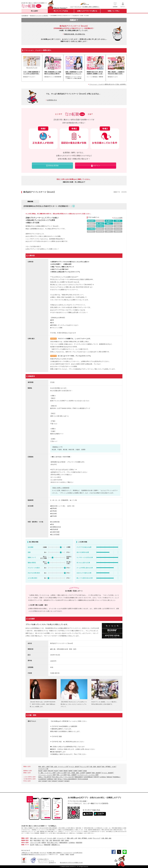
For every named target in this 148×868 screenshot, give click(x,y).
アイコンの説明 (118, 218)
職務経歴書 (47, 845)
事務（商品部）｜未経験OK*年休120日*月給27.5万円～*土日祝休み (116, 73)
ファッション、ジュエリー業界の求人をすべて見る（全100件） (108, 84)
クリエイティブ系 (43, 769)
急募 (55, 779)
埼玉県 (56, 771)
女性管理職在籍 (88, 777)
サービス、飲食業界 (107, 773)
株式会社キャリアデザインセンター (37, 854)
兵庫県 (75, 771)
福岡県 (70, 771)
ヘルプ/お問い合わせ (78, 853)
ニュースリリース (68, 853)
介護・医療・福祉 (106, 838)
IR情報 (67, 854)
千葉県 (61, 771)
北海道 (85, 771)
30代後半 (67, 781)
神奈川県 (50, 771)
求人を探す (35, 11)
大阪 (51, 840)
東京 (31, 840)
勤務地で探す (25, 840)
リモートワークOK (35, 843)
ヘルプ (72, 7)
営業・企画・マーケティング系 (59, 767)
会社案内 (62, 854)
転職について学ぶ (114, 11)
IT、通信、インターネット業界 (47, 773)
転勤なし (41, 777)
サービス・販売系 (74, 767)
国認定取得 (79, 843)
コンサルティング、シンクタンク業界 (88, 775)
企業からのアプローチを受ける (87, 11)
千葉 (47, 840)
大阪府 (45, 771)
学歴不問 (96, 777)
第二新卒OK (48, 777)
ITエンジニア (97, 838)
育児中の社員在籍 (83, 779)
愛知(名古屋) (57, 840)
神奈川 (36, 840)
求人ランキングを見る (61, 11)
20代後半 (45, 781)
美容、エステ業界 (62, 775)
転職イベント (39, 845)
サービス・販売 (52, 838)
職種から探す (25, 838)
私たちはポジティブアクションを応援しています (71, 862)
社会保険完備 (42, 779)
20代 (40, 781)
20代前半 (61, 781)
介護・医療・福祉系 (95, 767)
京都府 (80, 771)
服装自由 (109, 777)
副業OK (44, 843)
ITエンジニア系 (84, 767)
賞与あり (60, 779)
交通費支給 (50, 779)
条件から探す (25, 843)
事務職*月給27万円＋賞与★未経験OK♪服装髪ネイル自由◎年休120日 (95, 73)
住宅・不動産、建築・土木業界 (76, 773)
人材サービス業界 (62, 773)
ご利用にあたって (25, 853)
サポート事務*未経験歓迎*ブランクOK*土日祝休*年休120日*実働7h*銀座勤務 (32, 73)
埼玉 (43, 840)
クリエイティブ (61, 838)
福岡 (62, 840)
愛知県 (66, 771)
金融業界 (88, 773)
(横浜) (39, 840)
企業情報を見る (52, 100)
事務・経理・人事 (72, 838)
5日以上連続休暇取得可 (70, 779)
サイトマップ (78, 7)
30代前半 (55, 781)
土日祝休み (103, 777)
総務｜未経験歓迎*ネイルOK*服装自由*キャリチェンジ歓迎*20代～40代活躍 (74, 73)
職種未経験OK (79, 777)
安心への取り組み (35, 853)
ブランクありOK (69, 777)
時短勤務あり (117, 777)
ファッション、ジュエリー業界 (47, 775)
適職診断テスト (56, 845)
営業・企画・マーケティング (38, 838)
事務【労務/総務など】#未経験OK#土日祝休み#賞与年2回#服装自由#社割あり (53, 73)
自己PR (32, 845)
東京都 (40, 771)
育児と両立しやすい (58, 777)
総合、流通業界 (72, 775)
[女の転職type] (25, 854)
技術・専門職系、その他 (109, 767)
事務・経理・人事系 (44, 767)
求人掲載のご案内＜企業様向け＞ (91, 7)
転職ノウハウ (25, 845)
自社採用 (72, 854)
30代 (50, 781)
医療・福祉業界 (96, 773)
